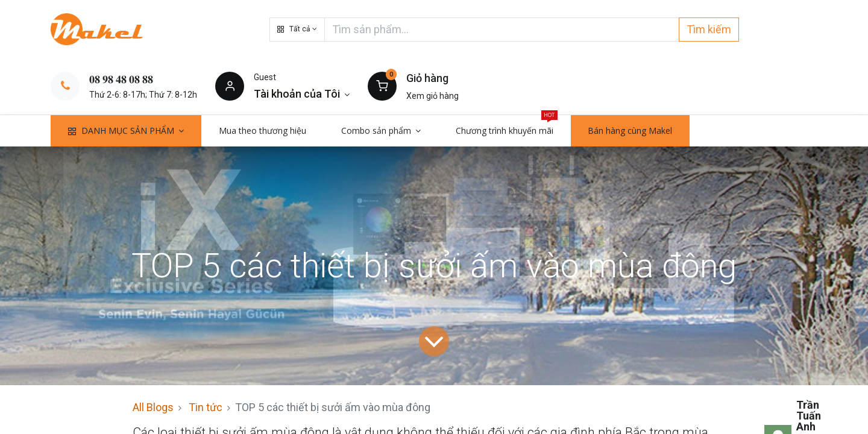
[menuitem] (263, 131)
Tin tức (206, 407)
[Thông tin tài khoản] (302, 94)
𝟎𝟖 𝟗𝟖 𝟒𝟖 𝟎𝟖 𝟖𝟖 (121, 79)
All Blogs (153, 407)
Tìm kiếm (709, 29)
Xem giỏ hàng (432, 96)
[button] (297, 30)
